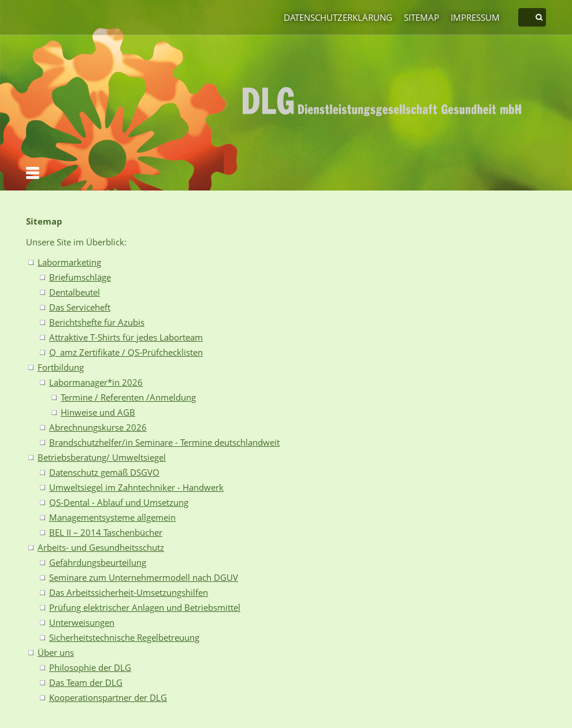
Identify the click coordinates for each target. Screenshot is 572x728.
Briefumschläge (80, 277)
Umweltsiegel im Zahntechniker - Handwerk (136, 487)
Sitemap (421, 17)
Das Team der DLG (86, 682)
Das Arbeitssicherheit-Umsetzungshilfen (129, 592)
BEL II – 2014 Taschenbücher (106, 532)
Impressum (475, 17)
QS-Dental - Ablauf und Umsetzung (119, 502)
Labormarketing (69, 262)
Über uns (56, 652)
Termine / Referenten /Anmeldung (128, 397)
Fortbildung (61, 367)
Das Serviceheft (80, 307)
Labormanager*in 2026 (96, 382)
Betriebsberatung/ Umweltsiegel (102, 457)
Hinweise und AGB (98, 412)
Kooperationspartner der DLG (108, 697)
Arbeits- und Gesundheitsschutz (101, 547)
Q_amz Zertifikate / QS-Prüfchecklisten (126, 352)
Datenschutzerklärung (338, 17)
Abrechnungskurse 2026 (98, 427)
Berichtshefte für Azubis (97, 322)
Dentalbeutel (75, 292)
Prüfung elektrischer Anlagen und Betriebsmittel (145, 607)
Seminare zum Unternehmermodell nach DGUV (144, 577)
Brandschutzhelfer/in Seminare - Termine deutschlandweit (164, 442)
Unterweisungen (82, 622)
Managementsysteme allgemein (112, 517)
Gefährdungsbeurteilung (98, 562)
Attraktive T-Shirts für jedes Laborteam (126, 337)
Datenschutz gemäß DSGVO (104, 472)
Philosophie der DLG (90, 667)
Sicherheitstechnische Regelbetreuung (124, 637)
